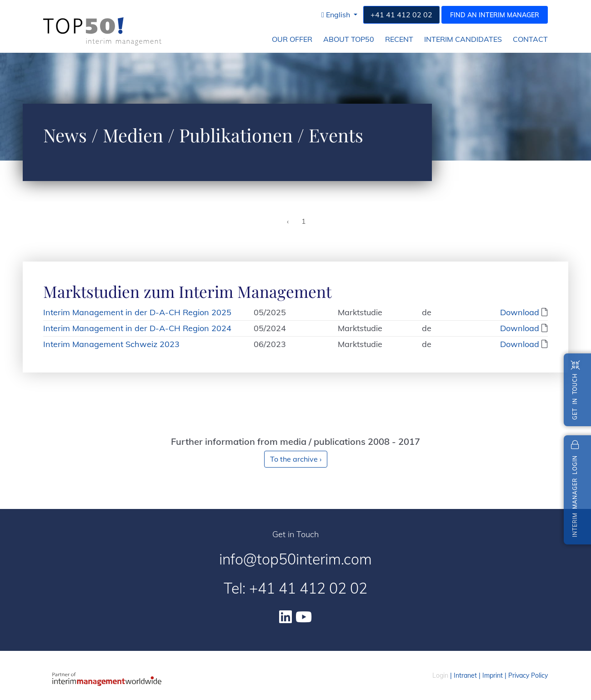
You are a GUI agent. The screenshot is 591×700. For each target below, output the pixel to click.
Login (440, 675)
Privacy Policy (528, 675)
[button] (339, 15)
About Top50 (349, 39)
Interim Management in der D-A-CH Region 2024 (137, 328)
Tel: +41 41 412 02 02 (295, 588)
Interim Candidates (463, 39)
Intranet (465, 675)
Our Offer (292, 39)
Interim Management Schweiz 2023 (111, 344)
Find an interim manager (495, 15)
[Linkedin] (285, 617)
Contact (530, 39)
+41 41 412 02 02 (401, 15)
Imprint (493, 675)
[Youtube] (304, 617)
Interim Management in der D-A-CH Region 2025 (137, 312)
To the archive (296, 459)
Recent (399, 39)
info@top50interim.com (295, 559)
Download (520, 312)
